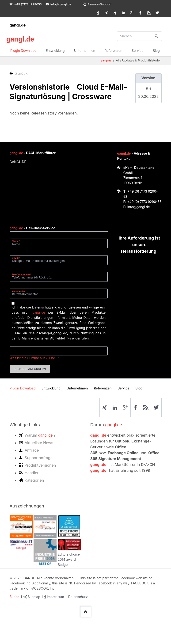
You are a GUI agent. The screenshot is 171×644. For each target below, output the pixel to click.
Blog (156, 51)
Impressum (55, 597)
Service (137, 51)
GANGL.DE (18, 162)
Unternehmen (85, 51)
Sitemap (34, 597)
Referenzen (113, 51)
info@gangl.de (139, 207)
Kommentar (19, 291)
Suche (15, 597)
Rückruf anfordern (30, 369)
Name (18, 241)
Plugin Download (23, 51)
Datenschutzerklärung (49, 307)
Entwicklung (55, 51)
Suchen (156, 36)
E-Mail (18, 258)
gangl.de (18, 25)
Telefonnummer (22, 274)
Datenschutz (78, 597)
